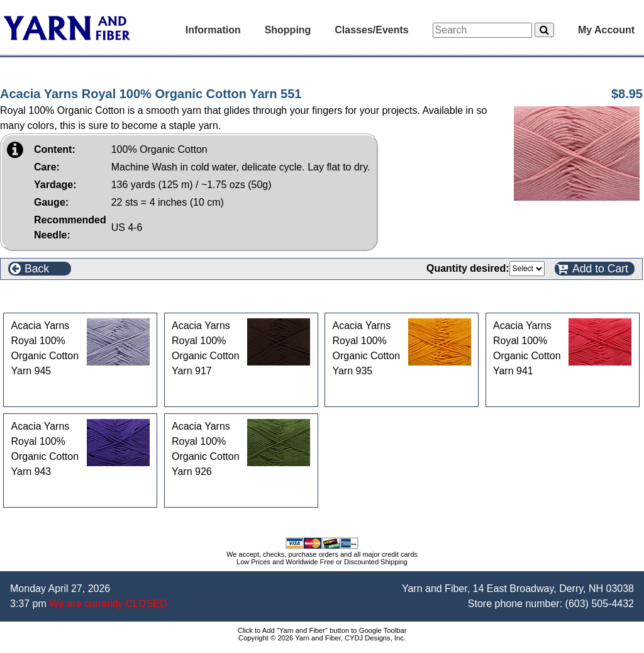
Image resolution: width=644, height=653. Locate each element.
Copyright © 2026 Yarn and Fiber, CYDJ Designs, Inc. (322, 638)
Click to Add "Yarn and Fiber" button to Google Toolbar (322, 630)
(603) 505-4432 (600, 604)
